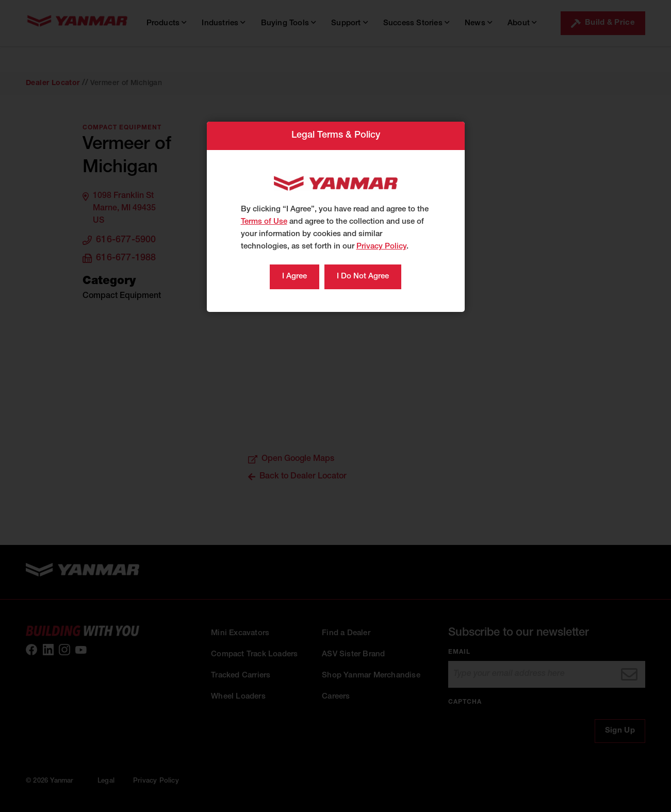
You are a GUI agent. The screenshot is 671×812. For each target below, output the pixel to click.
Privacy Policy (381, 247)
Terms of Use (264, 222)
